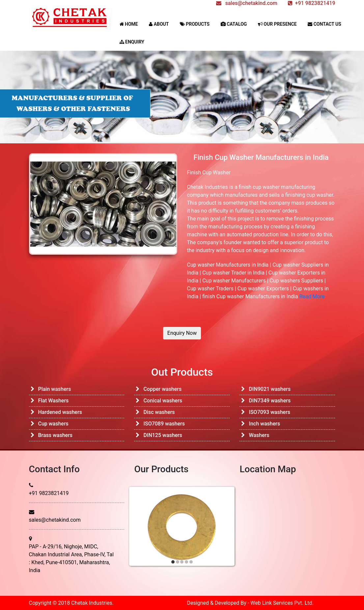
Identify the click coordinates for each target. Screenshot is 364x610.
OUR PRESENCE (277, 24)
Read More (312, 296)
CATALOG (234, 24)
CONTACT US (324, 24)
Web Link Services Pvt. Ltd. (282, 603)
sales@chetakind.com (55, 520)
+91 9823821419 (49, 493)
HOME (129, 24)
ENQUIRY (132, 42)
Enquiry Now (182, 333)
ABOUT (159, 24)
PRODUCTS (195, 24)
